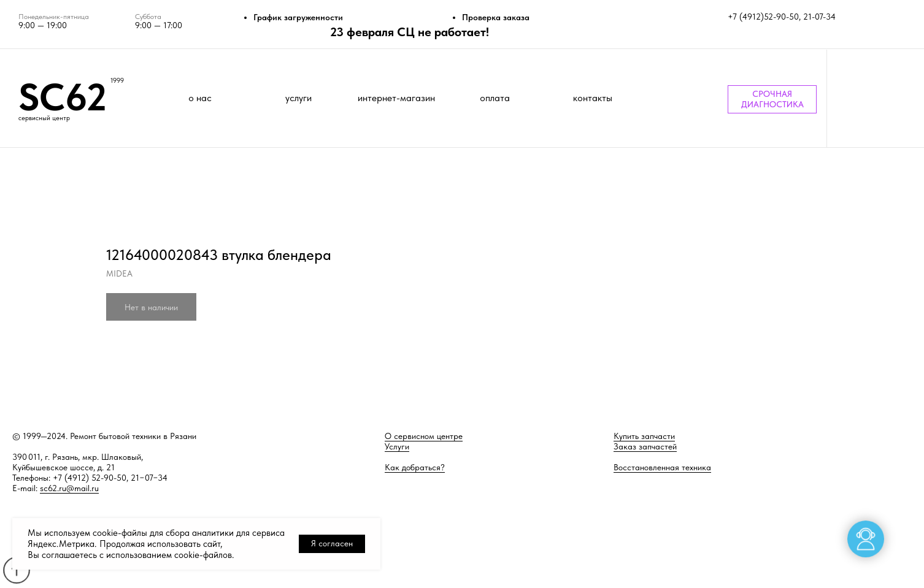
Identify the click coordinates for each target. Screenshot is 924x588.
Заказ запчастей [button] (645, 446)
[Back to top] (16, 570)
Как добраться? (415, 467)
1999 (117, 81)
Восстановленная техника (662, 467)
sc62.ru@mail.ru (69, 488)
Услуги (397, 446)
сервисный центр (44, 118)
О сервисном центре (424, 436)
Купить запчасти (644, 436)
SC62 (63, 97)
